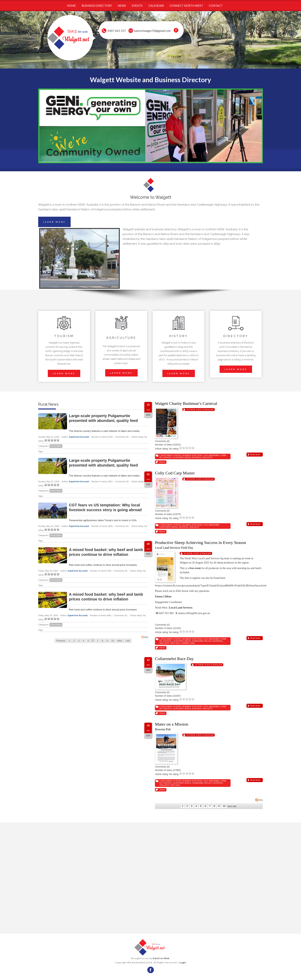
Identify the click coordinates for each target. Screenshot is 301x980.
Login (183, 962)
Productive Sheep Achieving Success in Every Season (200, 542)
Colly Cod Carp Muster (175, 473)
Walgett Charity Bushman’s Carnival (186, 403)
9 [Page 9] (107, 641)
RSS (145, 637)
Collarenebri (211, 455)
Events (177, 455)
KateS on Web (161, 958)
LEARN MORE (54, 222)
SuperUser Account (79, 437)
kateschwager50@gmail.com (152, 31)
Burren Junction (192, 455)
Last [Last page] (128, 641)
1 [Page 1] (69, 641)
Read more (255, 454)
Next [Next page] (120, 641)
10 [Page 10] (113, 641)
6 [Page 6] (93, 641)
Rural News (56, 446)
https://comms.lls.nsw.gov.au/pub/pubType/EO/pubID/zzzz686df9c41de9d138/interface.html (211, 585)
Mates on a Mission (172, 724)
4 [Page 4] (84, 641)
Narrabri (198, 641)
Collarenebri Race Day (174, 659)
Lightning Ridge (182, 457)
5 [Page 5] (88, 641)
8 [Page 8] (102, 641)
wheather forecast (93, 926)
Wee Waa (175, 643)
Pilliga (208, 641)
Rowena (197, 457)
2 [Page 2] (74, 641)
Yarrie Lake (188, 643)
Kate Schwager (205, 409)
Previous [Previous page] (61, 641)
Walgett (208, 457)
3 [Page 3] (79, 641)
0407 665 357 (117, 31)
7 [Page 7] (98, 641)
